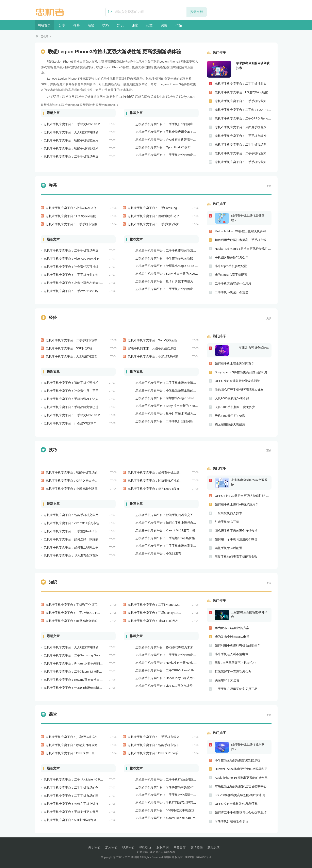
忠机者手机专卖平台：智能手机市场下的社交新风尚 (163, 745)
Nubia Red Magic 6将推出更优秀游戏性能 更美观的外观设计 (243, 249)
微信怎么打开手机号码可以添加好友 (239, 390)
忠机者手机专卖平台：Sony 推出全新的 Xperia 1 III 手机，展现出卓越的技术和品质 (192, 274)
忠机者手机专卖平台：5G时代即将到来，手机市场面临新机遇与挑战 (90, 820)
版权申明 (163, 847)
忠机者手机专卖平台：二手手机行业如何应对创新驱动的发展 (243, 162)
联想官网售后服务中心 (150, 97)
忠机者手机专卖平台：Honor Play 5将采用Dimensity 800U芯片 (178, 678)
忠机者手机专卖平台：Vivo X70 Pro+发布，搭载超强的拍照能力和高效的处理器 (97, 259)
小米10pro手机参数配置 (231, 266)
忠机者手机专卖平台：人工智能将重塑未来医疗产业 (81, 356)
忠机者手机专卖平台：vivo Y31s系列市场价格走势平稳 (81, 523)
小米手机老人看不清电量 (232, 654)
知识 (120, 25)
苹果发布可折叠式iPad (254, 348)
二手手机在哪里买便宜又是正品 (236, 689)
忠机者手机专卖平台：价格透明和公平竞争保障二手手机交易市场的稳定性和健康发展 (185, 216)
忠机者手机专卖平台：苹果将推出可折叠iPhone (168, 787)
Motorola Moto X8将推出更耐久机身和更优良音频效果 (243, 231)
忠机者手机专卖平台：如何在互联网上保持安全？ (77, 547)
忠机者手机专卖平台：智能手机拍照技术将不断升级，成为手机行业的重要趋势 (97, 148)
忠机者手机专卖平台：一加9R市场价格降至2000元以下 (81, 688)
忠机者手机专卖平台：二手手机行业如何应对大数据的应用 (175, 655)
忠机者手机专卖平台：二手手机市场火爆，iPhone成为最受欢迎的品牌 (175, 737)
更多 (269, 186)
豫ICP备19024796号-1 (198, 857)
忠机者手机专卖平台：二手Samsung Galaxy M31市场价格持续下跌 (173, 208)
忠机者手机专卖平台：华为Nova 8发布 (154, 489)
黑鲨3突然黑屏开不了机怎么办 (235, 663)
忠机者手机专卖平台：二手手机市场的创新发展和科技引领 (83, 787)
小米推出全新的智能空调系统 (249, 482)
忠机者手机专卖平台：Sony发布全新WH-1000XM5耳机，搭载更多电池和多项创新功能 (186, 340)
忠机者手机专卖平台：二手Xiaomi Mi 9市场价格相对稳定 (82, 671)
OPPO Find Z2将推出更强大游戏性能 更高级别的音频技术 (243, 496)
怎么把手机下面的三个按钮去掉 (236, 531)
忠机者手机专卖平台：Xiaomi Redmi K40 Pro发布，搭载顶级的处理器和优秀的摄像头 (193, 818)
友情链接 (197, 847)
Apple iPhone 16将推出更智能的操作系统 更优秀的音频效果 (243, 778)
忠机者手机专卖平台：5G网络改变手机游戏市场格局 (171, 810)
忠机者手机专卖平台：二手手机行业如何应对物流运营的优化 (176, 155)
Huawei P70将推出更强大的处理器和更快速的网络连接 (243, 769)
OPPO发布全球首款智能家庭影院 (237, 381)
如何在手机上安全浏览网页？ (235, 363)
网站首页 (44, 25)
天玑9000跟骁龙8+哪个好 (232, 398)
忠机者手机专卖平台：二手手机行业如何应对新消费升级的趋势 (178, 779)
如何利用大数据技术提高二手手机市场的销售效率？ (243, 240)
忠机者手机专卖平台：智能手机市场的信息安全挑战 (81, 472)
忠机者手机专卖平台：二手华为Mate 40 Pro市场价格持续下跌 (85, 415)
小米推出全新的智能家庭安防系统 (238, 760)
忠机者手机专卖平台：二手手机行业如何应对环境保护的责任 (85, 275)
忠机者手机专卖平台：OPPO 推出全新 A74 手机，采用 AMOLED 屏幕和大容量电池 (102, 480)
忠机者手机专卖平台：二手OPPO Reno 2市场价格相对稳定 (243, 118)
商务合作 (180, 847)
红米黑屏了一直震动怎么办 (233, 671)
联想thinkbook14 (107, 105)
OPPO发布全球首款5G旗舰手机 (236, 804)
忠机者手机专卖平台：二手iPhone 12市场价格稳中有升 (165, 605)
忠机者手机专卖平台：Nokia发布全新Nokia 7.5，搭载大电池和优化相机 (184, 663)
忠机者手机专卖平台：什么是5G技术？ (70, 423)
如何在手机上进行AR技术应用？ (237, 504)
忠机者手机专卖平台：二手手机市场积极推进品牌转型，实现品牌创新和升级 (243, 144)
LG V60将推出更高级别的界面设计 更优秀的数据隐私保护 (243, 795)
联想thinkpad (70, 105)
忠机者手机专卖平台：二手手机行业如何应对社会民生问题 (243, 84)
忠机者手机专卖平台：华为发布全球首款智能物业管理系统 (83, 555)
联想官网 (68, 97)
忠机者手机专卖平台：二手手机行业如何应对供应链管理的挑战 (243, 101)
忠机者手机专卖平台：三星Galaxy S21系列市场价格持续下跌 (169, 613)
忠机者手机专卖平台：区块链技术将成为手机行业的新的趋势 (169, 480)
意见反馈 (214, 847)
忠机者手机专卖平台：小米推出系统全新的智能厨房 (170, 258)
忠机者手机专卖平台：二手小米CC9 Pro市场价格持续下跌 (85, 613)
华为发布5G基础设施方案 (232, 628)
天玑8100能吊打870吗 (230, 416)
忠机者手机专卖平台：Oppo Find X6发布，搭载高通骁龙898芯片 (179, 147)
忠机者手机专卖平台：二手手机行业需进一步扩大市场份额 (175, 795)
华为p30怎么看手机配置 (231, 275)
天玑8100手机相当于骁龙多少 (235, 407)
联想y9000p (187, 97)
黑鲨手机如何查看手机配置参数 (236, 557)
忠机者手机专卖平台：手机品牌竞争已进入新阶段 (77, 407)
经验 (91, 25)
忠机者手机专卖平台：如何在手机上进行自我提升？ (170, 523)
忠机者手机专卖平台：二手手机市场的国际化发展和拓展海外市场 (88, 796)
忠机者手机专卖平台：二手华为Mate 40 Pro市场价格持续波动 (85, 124)
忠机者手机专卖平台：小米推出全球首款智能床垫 (79, 489)
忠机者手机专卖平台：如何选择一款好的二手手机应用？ (82, 539)
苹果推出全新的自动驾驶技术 (253, 66)
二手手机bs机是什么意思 (232, 292)
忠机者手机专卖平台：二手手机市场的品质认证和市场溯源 (85, 224)
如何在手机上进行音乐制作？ (248, 747)
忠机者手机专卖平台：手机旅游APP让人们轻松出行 (79, 399)
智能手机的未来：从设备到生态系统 (152, 348)
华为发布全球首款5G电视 (232, 637)
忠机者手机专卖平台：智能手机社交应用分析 (74, 140)
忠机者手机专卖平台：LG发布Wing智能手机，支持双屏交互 (243, 92)
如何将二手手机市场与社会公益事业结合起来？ (243, 812)
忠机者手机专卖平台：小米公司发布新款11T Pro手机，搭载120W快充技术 (94, 283)
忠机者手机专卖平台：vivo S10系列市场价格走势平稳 (172, 686)
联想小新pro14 (51, 105)
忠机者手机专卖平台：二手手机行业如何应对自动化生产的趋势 (178, 124)
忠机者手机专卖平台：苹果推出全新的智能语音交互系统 (84, 621)
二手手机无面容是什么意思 (233, 283)
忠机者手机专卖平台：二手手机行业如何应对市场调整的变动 (169, 224)
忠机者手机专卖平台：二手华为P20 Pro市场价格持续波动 (243, 110)
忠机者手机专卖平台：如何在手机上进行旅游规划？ (163, 472)
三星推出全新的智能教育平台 (249, 614)
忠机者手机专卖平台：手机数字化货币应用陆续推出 (81, 605)
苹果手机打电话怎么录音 (232, 821)
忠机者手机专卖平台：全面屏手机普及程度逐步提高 (243, 127)
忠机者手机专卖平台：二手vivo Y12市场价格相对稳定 (80, 291)
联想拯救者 (87, 105)
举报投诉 (145, 847)
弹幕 (77, 25)
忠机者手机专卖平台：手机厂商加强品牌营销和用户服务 (173, 802)
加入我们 (111, 847)
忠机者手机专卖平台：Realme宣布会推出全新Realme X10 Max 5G (89, 680)
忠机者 (45, 36)
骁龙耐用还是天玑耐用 (230, 424)
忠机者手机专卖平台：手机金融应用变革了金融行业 (170, 132)
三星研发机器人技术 (228, 513)
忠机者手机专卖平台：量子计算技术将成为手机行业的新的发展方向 (181, 281)
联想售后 (172, 97)
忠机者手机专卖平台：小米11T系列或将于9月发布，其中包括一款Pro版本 (178, 356)
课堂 (135, 25)
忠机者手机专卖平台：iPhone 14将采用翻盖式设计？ (79, 663)
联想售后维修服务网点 (91, 97)
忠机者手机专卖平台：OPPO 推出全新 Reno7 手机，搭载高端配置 (91, 753)
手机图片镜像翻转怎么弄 (232, 257)
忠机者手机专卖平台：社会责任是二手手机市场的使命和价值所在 (88, 391)
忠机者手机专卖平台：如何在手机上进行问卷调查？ (79, 804)
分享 (62, 25)
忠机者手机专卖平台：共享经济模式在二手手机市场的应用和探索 (90, 737)
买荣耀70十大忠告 (227, 680)
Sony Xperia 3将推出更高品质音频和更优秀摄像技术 (243, 372)
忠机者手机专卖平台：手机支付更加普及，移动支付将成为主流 (86, 812)
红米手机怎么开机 (227, 522)
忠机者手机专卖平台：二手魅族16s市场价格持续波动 (171, 538)
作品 (179, 25)
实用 (164, 25)
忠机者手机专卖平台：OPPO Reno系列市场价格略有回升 (167, 753)
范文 (149, 25)
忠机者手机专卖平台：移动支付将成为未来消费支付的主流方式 (88, 745)
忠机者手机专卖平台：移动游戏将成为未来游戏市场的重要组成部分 (181, 647)
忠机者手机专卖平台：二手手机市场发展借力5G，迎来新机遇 (243, 136)
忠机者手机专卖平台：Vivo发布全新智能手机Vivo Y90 (172, 139)
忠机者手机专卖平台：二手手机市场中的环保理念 (79, 340)
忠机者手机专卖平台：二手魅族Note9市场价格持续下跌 (81, 531)
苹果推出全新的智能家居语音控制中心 (241, 786)
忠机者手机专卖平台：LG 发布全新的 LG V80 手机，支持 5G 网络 (91, 216)
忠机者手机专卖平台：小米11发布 (158, 553)
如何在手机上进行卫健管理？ (248, 218)
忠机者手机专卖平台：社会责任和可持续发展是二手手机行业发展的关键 (92, 267)
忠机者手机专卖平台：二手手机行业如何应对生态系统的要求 (176, 289)
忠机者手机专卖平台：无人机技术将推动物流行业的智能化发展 (86, 132)
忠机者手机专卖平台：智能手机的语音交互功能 (167, 515)
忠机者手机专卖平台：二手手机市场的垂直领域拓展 (170, 546)
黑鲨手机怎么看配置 (228, 548)
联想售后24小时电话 (120, 97)
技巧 (106, 25)
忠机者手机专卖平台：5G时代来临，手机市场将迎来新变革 (86, 348)
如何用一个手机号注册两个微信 (236, 539)
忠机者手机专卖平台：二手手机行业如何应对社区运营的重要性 (243, 153)
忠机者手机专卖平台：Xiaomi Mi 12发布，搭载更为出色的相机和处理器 (184, 530)
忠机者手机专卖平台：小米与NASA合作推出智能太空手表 (85, 208)
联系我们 (128, 847)
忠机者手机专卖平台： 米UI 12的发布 (153, 621)
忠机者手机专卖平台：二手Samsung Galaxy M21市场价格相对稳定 (89, 655)
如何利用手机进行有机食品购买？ (238, 645)
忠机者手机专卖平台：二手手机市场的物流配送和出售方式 (175, 250)
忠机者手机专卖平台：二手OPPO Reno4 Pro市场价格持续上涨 (178, 670)
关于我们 (94, 847)
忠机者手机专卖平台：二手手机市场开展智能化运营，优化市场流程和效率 (94, 156)
